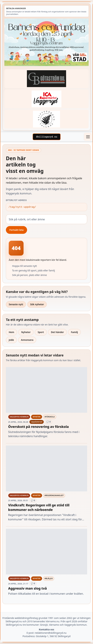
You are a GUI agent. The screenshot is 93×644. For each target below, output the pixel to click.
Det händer (57, 332)
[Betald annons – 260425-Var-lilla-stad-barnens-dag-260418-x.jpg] (46, 42)
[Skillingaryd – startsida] (47, 137)
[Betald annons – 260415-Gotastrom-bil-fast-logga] (46, 79)
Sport (41, 332)
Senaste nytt (16, 304)
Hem (11, 332)
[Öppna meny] (88, 137)
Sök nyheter (37, 304)
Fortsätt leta (16, 230)
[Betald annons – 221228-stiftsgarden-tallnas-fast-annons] (46, 119)
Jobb (11, 340)
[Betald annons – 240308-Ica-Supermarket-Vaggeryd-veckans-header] (46, 99)
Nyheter (26, 332)
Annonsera (27, 340)
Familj (74, 332)
